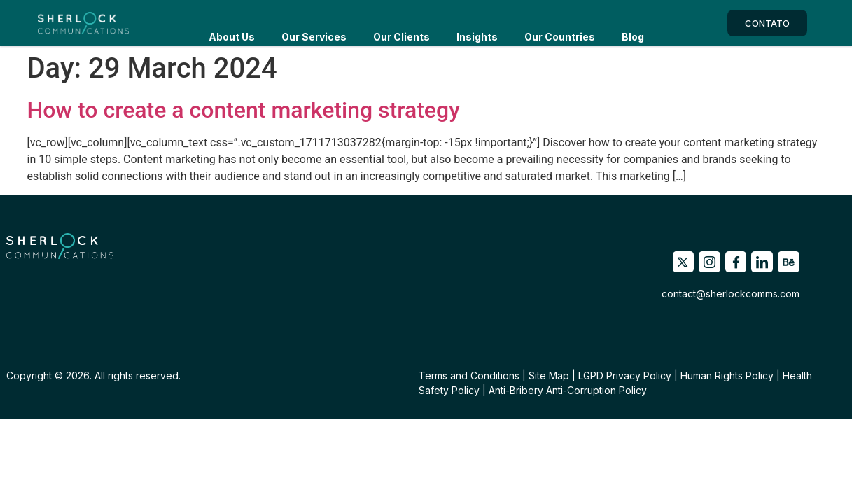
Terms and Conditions (469, 376)
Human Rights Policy (727, 376)
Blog (633, 23)
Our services (314, 23)
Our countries (560, 23)
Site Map (549, 376)
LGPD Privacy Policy (625, 376)
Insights (477, 23)
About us (232, 23)
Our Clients (401, 23)
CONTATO (767, 23)
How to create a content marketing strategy (244, 110)
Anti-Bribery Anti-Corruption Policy (568, 390)
